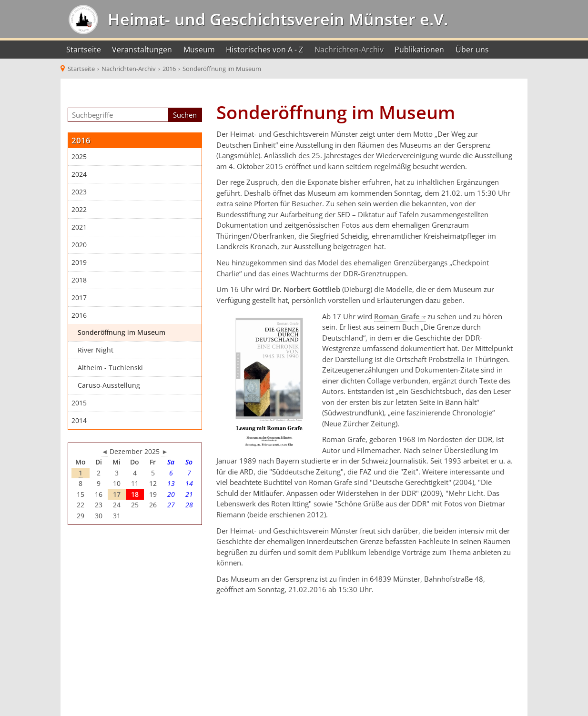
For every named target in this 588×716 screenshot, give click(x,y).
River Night (96, 350)
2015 (79, 403)
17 (117, 494)
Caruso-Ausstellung (109, 385)
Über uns (472, 50)
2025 (79, 157)
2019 (79, 262)
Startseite (84, 50)
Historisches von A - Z (264, 50)
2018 (79, 280)
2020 (79, 245)
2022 (79, 210)
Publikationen (419, 50)
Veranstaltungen (142, 50)
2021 (79, 227)
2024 (79, 174)
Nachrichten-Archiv (349, 50)
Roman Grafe (397, 316)
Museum (199, 50)
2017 (79, 298)
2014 (79, 421)
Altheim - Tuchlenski (110, 368)
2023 (79, 192)
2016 (79, 315)
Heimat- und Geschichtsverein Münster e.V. (276, 19)
